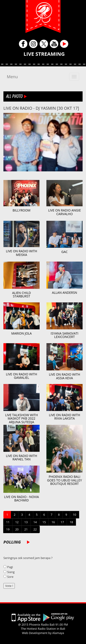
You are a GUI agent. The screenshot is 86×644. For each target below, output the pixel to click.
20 (17, 529)
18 (71, 522)
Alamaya (58, 633)
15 (44, 522)
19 (8, 529)
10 (75, 515)
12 (17, 522)
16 (53, 522)
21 (26, 529)
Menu (12, 77)
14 (35, 522)
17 (62, 522)
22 (35, 529)
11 (8, 522)
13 (26, 522)
